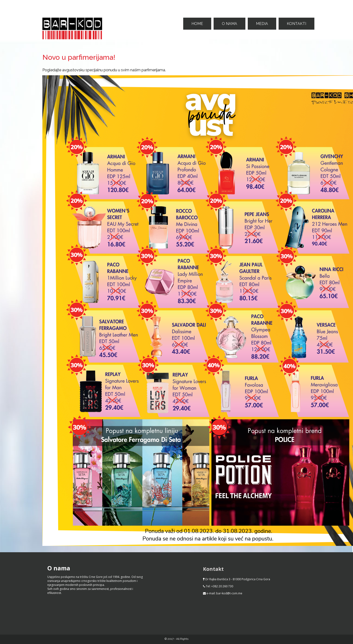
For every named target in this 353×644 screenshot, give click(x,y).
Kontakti (296, 24)
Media (262, 24)
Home (197, 24)
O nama (229, 24)
